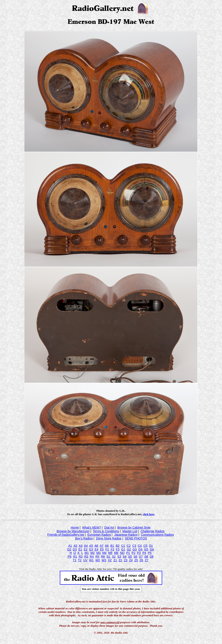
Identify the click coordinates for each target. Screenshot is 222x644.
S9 (152, 557)
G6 (152, 549)
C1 (123, 546)
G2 (129, 549)
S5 (130, 557)
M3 (98, 553)
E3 (91, 549)
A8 (107, 546)
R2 (81, 557)
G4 (140, 549)
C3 (134, 546)
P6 (69, 557)
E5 (102, 549)
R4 (92, 557)
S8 (146, 557)
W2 (98, 560)
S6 (135, 557)
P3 (139, 553)
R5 (97, 557)
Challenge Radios (153, 531)
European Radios (99, 535)
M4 (104, 553)
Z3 (126, 560)
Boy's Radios (84, 538)
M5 (110, 553)
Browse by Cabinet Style (134, 527)
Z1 (115, 560)
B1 (112, 546)
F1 (107, 549)
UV (85, 560)
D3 (75, 549)
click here (149, 514)
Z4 (131, 560)
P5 (150, 553)
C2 (129, 546)
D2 (69, 549)
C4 (140, 546)
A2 (75, 546)
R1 (75, 557)
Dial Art (109, 527)
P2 (133, 553)
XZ (110, 560)
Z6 (141, 560)
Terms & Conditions (106, 531)
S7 (141, 557)
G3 (135, 549)
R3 (86, 557)
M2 (92, 553)
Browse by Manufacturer (73, 531)
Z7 (147, 560)
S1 (108, 557)
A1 (70, 546)
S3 (119, 557)
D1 (151, 546)
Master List (130, 531)
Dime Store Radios (109, 538)
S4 (125, 557)
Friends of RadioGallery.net (66, 535)
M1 (87, 553)
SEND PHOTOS (136, 538)
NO (122, 553)
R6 (103, 557)
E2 (86, 549)
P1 (128, 553)
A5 (91, 546)
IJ (75, 553)
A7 (102, 546)
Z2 (120, 560)
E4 (96, 549)
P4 (144, 553)
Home (75, 527)
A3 (81, 546)
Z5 (136, 560)
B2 (118, 546)
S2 (114, 557)
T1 (75, 560)
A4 (86, 546)
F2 (112, 549)
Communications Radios (157, 535)
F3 (118, 549)
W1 (91, 560)
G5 (146, 549)
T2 (80, 560)
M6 (116, 553)
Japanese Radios (126, 535)
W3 (104, 560)
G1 (123, 549)
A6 (96, 546)
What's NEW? (92, 527)
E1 (80, 549)
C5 (145, 546)
